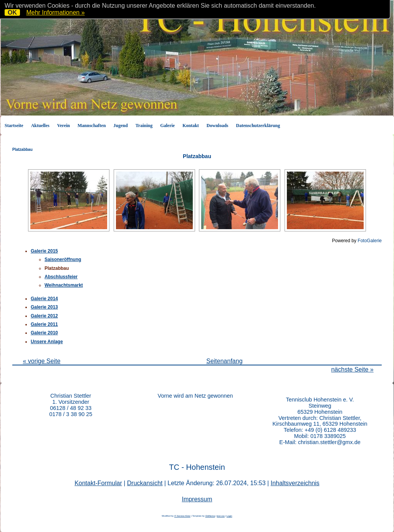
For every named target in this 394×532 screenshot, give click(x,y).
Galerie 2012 (44, 316)
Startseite (14, 126)
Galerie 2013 (44, 307)
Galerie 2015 (44, 251)
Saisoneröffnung (63, 259)
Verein (64, 126)
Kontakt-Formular (98, 483)
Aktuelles (40, 126)
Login (229, 516)
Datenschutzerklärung (258, 126)
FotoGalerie (370, 241)
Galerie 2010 (44, 333)
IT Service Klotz (182, 516)
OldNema (210, 516)
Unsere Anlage (47, 342)
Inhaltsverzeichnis (295, 483)
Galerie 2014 (44, 299)
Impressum (197, 499)
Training (144, 126)
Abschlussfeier (61, 277)
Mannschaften (92, 126)
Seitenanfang (224, 361)
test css (221, 516)
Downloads (218, 126)
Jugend (120, 126)
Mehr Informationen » (55, 12)
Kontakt (191, 126)
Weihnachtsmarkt (64, 285)
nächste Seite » (352, 369)
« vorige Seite (41, 361)
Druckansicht (145, 483)
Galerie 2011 (44, 324)
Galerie (167, 126)
